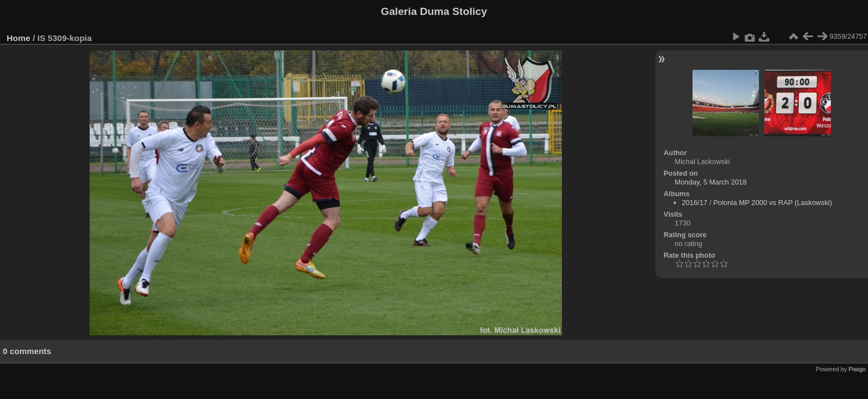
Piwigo (857, 369)
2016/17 (695, 203)
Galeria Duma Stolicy (434, 11)
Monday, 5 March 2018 (711, 182)
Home (19, 38)
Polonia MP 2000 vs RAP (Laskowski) (773, 203)
